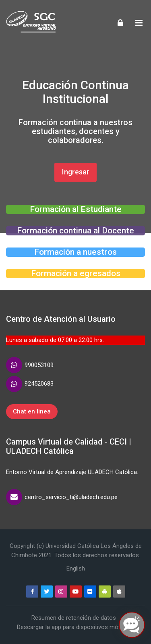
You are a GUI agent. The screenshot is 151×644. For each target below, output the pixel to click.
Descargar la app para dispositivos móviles (73, 627)
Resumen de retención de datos (74, 618)
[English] (76, 568)
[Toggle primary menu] (139, 23)
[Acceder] (120, 22)
